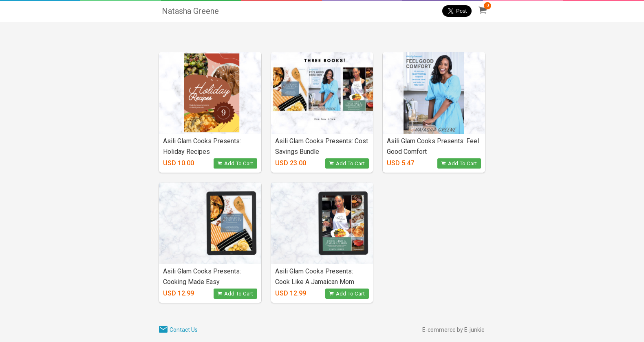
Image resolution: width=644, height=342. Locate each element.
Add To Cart (235, 163)
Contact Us (184, 330)
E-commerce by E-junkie (453, 330)
